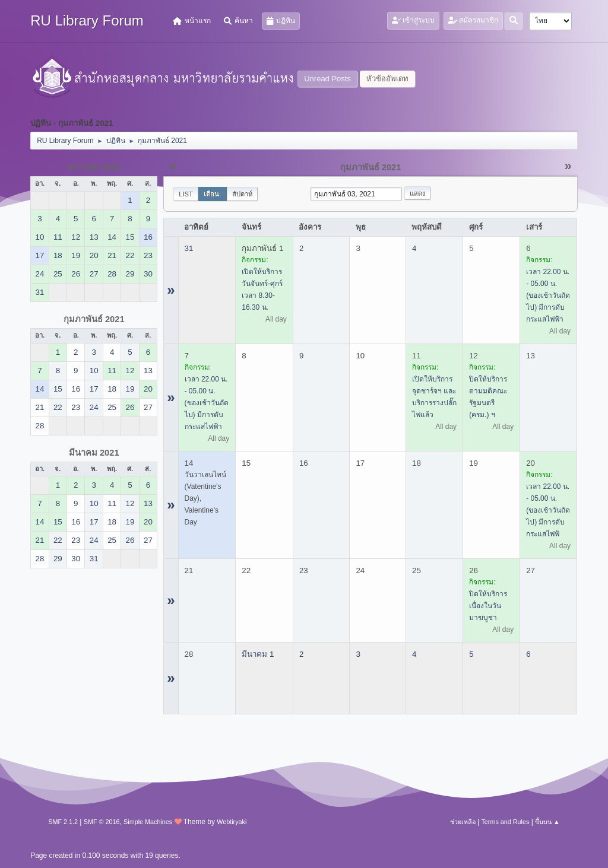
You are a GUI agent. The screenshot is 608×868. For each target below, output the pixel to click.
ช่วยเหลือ (463, 822)
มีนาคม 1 (258, 654)
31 (189, 248)
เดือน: (213, 194)
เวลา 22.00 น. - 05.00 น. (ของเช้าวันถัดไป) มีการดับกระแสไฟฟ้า (548, 295)
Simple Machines (148, 822)
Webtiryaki (232, 822)
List (186, 194)
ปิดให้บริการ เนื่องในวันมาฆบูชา (488, 606)
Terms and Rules (505, 822)
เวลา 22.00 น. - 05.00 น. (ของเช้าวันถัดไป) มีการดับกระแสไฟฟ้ (548, 510)
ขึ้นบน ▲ (547, 822)
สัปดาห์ (242, 194)
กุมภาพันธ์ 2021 (94, 319)
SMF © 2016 (102, 822)
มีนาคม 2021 (94, 453)
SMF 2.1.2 (63, 822)
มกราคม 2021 (94, 167)
